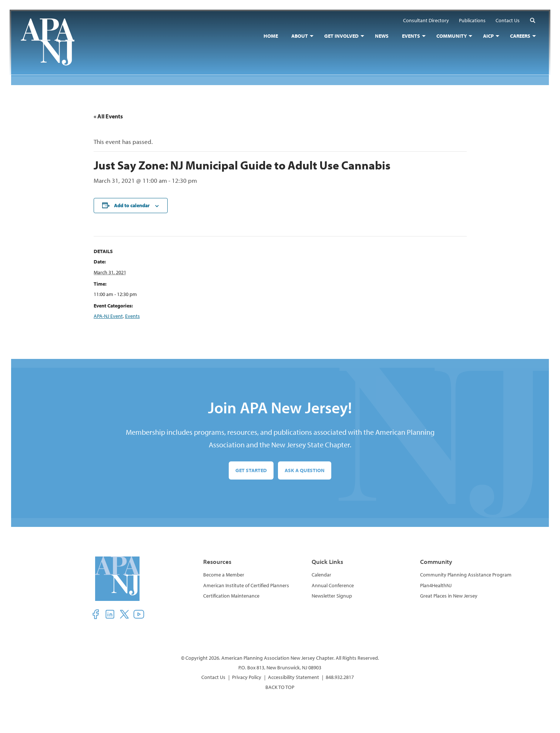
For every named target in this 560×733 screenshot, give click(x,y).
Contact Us (213, 677)
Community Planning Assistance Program (466, 575)
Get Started (251, 470)
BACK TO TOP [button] (280, 687)
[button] (531, 22)
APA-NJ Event (108, 316)
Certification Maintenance (231, 596)
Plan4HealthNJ (436, 585)
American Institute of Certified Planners (246, 585)
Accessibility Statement (294, 677)
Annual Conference (333, 585)
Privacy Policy (247, 677)
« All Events (108, 116)
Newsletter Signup (332, 596)
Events (133, 316)
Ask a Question (305, 470)
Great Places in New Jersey (449, 596)
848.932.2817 (340, 677)
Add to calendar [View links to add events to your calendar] (132, 205)
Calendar (321, 575)
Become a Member (224, 575)
